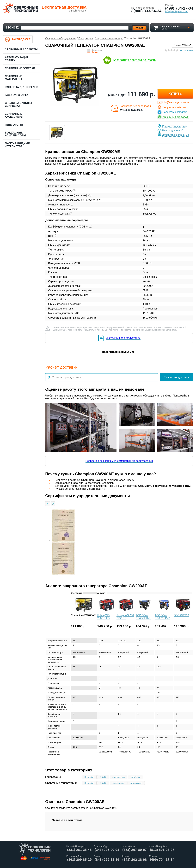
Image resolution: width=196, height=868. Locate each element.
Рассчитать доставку (175, 126)
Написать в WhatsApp (175, 117)
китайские (135, 777)
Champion (89, 777)
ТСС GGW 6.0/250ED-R (143, 617)
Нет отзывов (186, 50)
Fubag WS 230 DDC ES (125, 617)
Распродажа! (21, 39)
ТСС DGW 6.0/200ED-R (162, 617)
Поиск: (13, 27)
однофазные (119, 777)
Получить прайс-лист (175, 107)
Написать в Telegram (175, 112)
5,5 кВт (103, 777)
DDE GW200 (181, 615)
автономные (136, 783)
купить (175, 94)
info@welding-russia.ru (176, 102)
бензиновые (118, 783)
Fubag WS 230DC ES (104, 617)
